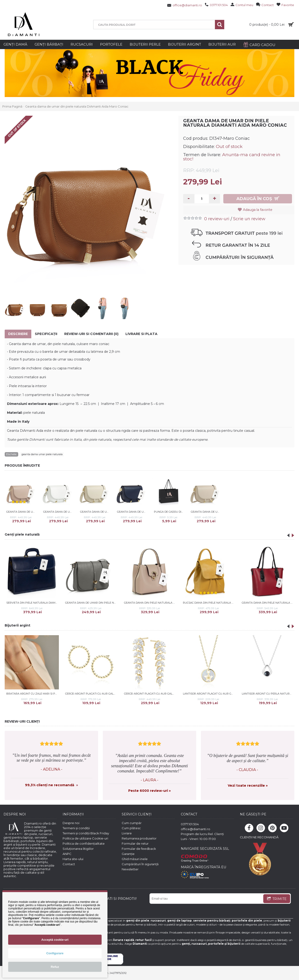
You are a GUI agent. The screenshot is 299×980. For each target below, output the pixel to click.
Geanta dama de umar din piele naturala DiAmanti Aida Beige (95, 512)
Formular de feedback (139, 849)
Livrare (127, 833)
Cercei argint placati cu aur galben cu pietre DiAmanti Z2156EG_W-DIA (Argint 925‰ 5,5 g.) (150, 694)
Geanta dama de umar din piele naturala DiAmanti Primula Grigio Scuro (91, 603)
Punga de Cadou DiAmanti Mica (169, 512)
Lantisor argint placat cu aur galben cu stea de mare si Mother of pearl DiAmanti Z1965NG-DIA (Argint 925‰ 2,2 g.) (209, 694)
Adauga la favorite (258, 210)
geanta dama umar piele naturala (42, 454)
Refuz (55, 967)
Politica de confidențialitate (84, 843)
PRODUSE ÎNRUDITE (22, 465)
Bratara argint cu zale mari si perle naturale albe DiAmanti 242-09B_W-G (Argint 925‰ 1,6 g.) (33, 694)
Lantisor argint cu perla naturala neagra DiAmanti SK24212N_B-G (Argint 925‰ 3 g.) (268, 694)
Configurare (55, 953)
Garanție (128, 854)
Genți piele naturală (22, 534)
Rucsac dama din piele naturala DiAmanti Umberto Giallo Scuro (209, 603)
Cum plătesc (131, 828)
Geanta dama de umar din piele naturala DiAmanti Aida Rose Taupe (22, 512)
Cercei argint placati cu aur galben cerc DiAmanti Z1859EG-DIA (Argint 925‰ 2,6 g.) (91, 694)
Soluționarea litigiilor (78, 849)
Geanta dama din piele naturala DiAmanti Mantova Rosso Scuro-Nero (268, 603)
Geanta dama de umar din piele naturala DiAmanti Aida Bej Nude (206, 512)
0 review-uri (217, 219)
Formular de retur (135, 843)
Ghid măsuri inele (135, 859)
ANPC (67, 854)
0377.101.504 (190, 824)
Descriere (18, 334)
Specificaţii (46, 334)
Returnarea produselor (139, 838)
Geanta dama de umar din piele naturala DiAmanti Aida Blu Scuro (132, 512)
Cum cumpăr (132, 823)
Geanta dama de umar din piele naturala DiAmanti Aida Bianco (59, 512)
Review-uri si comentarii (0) (91, 334)
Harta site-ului (73, 859)
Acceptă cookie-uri (55, 940)
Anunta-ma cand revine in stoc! (232, 157)
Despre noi (71, 823)
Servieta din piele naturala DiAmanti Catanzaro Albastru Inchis (33, 603)
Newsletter (130, 869)
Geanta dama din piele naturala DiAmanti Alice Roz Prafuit (150, 603)
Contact (69, 864)
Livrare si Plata (141, 334)
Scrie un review (249, 219)
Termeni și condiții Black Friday (86, 833)
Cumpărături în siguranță (140, 864)
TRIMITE (277, 899)
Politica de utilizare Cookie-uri (85, 838)
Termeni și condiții (76, 828)
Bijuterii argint (18, 625)
